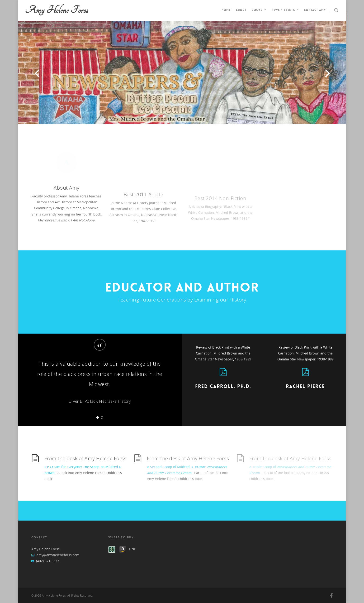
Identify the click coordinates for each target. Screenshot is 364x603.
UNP (133, 549)
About (241, 10)
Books (259, 10)
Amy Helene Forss (57, 10)
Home (226, 10)
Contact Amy (315, 10)
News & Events (285, 10)
